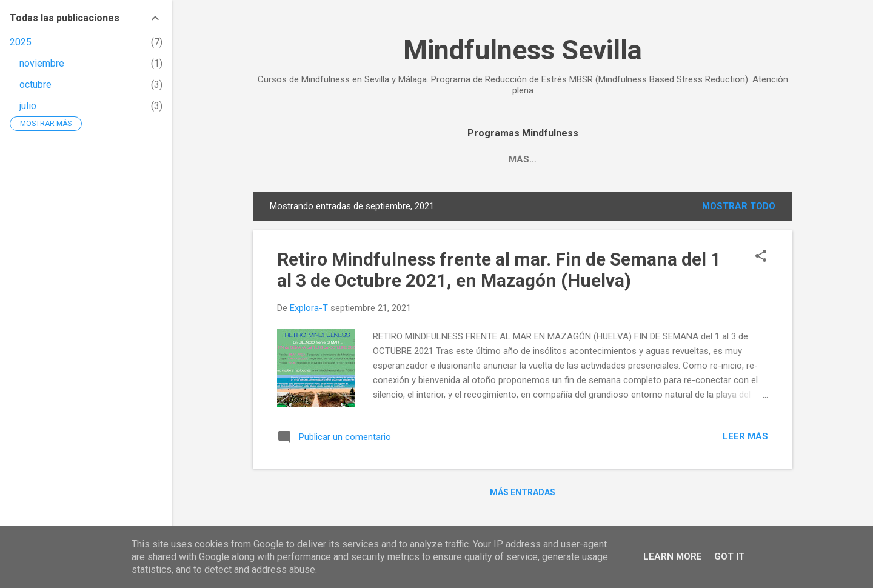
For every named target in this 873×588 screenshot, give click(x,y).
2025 (21, 42)
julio (28, 106)
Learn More (673, 556)
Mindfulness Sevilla (523, 50)
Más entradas (523, 492)
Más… (638, 159)
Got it (729, 556)
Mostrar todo (739, 206)
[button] (761, 257)
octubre (35, 85)
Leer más (745, 436)
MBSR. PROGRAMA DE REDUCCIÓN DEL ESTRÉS (498, 159)
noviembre (42, 63)
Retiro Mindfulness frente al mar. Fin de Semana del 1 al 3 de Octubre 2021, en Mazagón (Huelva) (499, 270)
